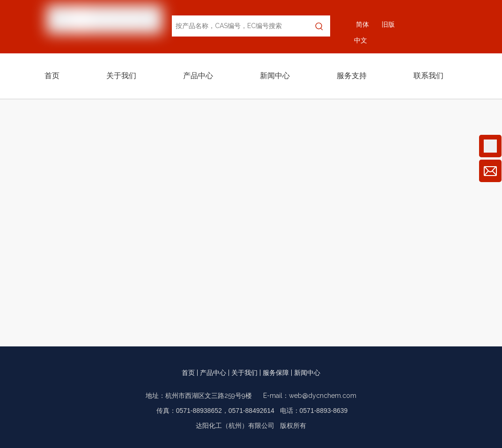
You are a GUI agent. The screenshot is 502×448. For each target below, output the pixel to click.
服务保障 (276, 373)
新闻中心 (307, 373)
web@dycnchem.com (323, 396)
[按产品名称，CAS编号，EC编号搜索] (240, 26)
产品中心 (213, 373)
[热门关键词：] (320, 26)
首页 (188, 373)
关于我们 (244, 373)
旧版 (388, 24)
